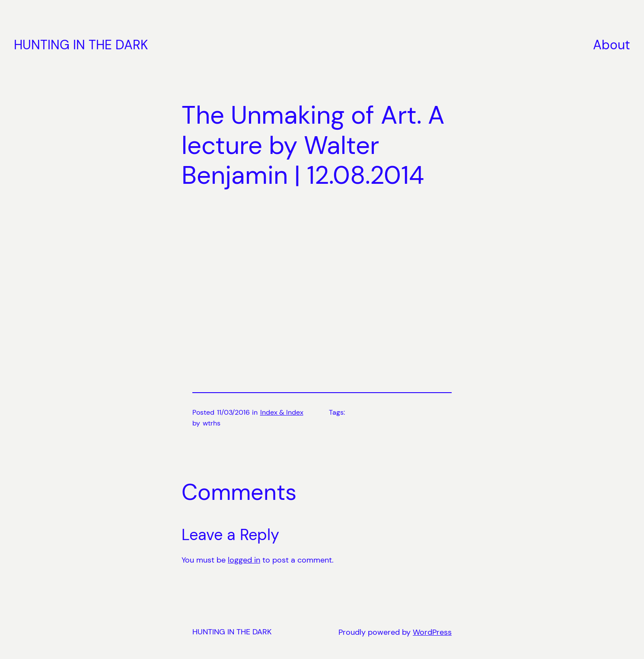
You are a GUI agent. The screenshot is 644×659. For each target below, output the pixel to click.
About (612, 45)
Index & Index (282, 412)
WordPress (432, 632)
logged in (244, 560)
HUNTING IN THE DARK (81, 45)
